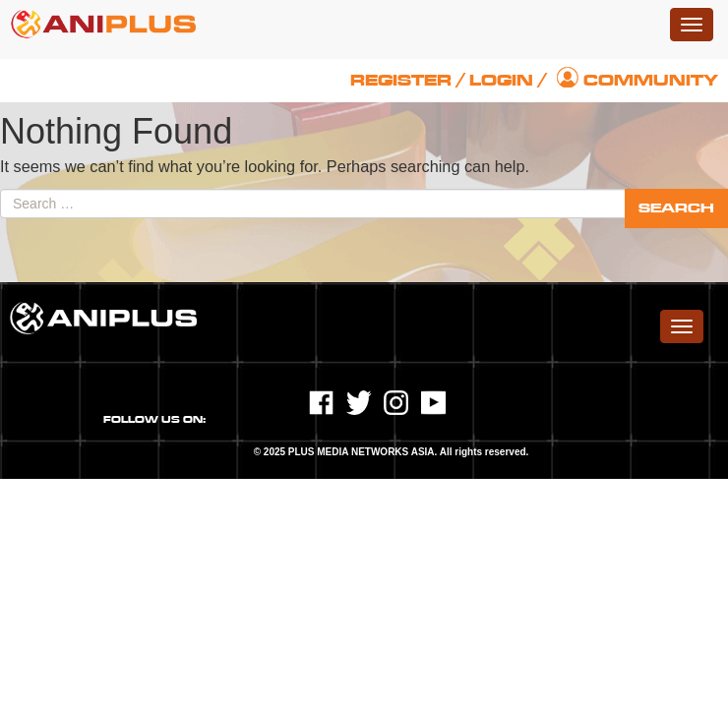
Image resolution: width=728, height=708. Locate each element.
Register (401, 81)
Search (676, 208)
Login (501, 81)
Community (651, 81)
